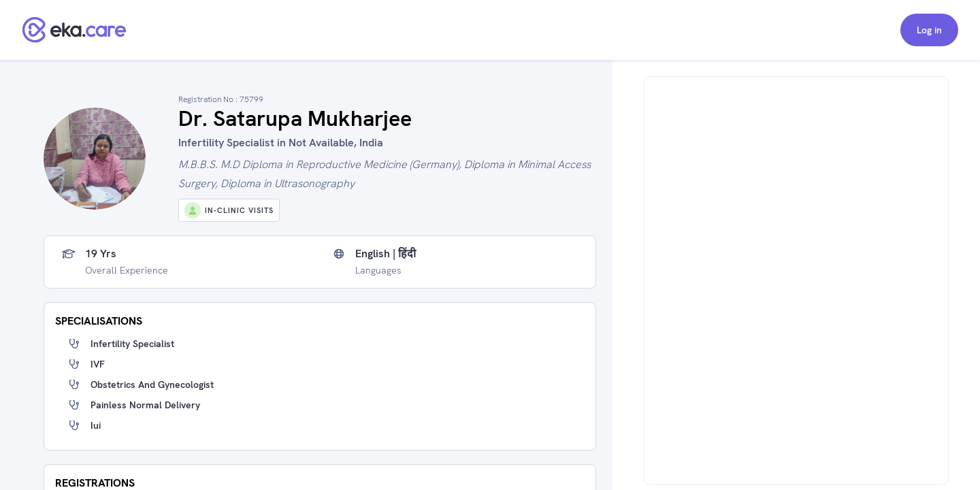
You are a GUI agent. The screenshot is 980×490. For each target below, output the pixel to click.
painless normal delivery (145, 405)
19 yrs (101, 254)
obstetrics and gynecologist (152, 385)
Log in (929, 30)
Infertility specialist (132, 344)
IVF (98, 364)
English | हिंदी (386, 254)
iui (96, 425)
